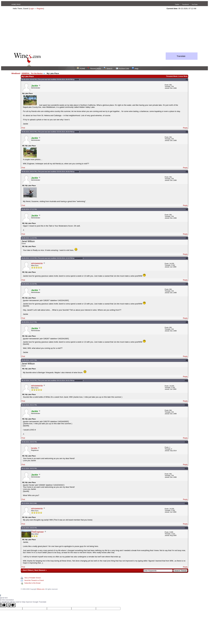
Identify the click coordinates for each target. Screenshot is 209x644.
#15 (186, 528)
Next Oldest (28, 570)
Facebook (185, 4)
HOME (81, 69)
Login (32, 9)
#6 (187, 258)
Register (40, 9)
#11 (186, 405)
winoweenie (79, 258)
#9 (187, 360)
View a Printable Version (33, 578)
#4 (187, 209)
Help (135, 69)
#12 (186, 442)
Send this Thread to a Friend (34, 580)
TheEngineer (38, 532)
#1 (187, 80)
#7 (187, 284)
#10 (186, 381)
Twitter (177, 4)
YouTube (195, 4)
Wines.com (41, 589)
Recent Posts (94, 69)
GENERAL (26, 73)
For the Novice (37, 73)
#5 (187, 238)
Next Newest (40, 570)
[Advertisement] (104, 32)
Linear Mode (183, 76)
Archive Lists (123, 69)
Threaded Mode (172, 76)
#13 (186, 469)
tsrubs (34, 448)
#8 (187, 322)
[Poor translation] (11, 605)
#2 (187, 132)
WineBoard (16, 73)
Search (108, 69)
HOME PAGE (16, 4)
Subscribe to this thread (32, 583)
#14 (186, 503)
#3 (187, 172)
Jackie (77, 79)
